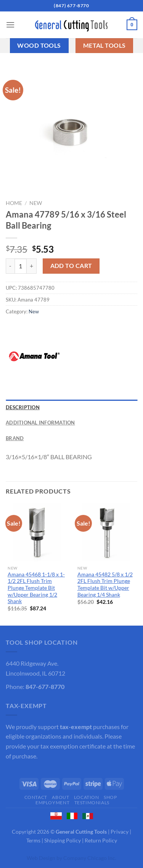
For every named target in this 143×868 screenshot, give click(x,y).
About (60, 797)
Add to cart (71, 266)
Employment (52, 803)
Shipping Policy (63, 840)
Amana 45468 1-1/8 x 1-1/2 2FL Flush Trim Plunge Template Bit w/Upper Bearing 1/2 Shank (36, 588)
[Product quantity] (21, 266)
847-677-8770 (45, 686)
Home (14, 203)
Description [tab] (23, 407)
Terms (33, 840)
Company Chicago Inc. (90, 858)
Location (87, 797)
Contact (36, 797)
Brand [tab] (15, 438)
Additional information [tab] (40, 423)
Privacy (120, 832)
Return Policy (101, 840)
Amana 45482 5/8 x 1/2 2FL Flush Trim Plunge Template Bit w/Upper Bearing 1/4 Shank (105, 585)
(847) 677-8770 (71, 6)
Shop (110, 797)
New (36, 203)
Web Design (41, 858)
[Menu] (10, 25)
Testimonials (92, 803)
